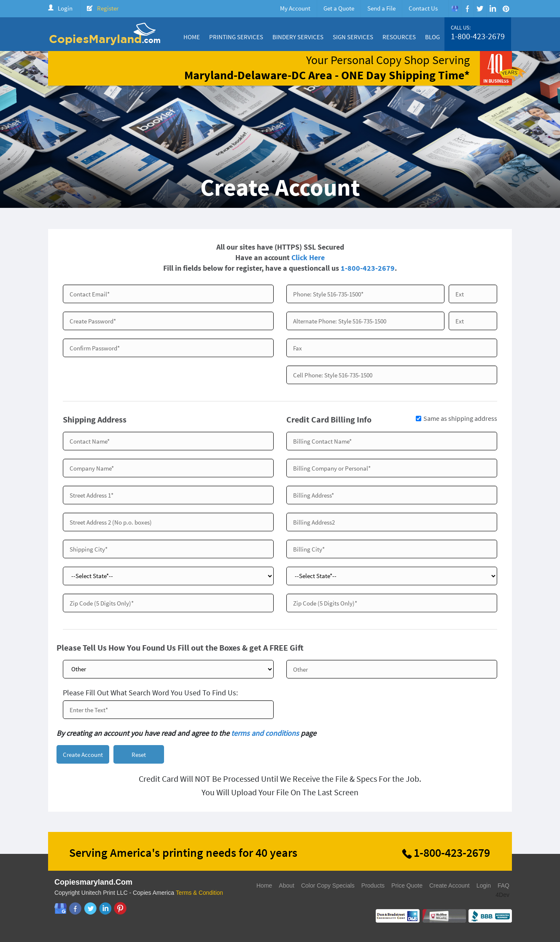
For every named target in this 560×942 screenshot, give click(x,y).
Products (373, 886)
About (287, 886)
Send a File (381, 8)
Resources (399, 37)
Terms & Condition (200, 894)
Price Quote (407, 886)
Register (108, 8)
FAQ (503, 886)
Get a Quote (339, 8)
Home (192, 37)
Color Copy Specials (328, 886)
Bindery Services (298, 37)
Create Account (450, 886)
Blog (432, 37)
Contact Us (423, 8)
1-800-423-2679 (478, 36)
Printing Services (236, 37)
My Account (295, 8)
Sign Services (353, 37)
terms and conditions (265, 733)
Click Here (308, 257)
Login (65, 8)
